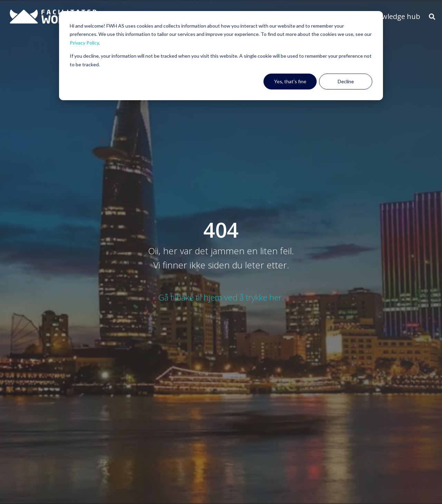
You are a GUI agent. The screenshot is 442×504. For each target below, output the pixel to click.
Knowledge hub (395, 16)
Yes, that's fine (290, 81)
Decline (346, 81)
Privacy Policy (84, 43)
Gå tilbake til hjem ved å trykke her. (221, 297)
